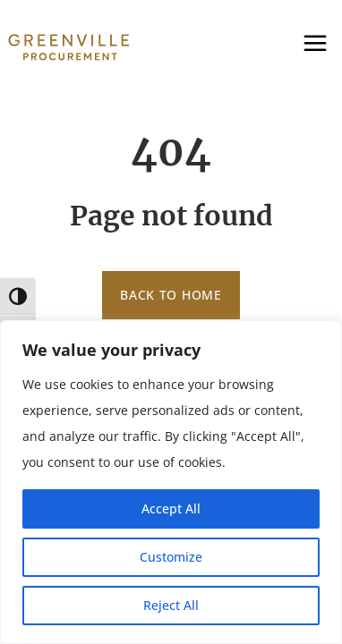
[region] (171, 482)
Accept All (171, 508)
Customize (171, 557)
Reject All (171, 605)
